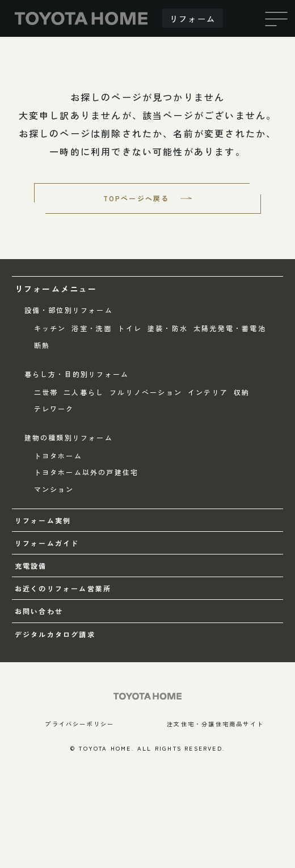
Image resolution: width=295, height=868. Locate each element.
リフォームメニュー (56, 289)
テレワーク (54, 408)
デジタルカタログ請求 (55, 634)
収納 (242, 392)
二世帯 (46, 392)
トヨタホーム (58, 456)
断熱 (42, 345)
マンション (54, 489)
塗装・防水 (168, 328)
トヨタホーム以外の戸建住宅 (87, 472)
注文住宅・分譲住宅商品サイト (215, 724)
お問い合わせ (39, 611)
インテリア (208, 392)
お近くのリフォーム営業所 (63, 588)
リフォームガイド (47, 543)
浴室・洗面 (92, 328)
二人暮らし (84, 392)
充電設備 (31, 566)
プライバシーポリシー (79, 724)
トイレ (130, 328)
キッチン (50, 328)
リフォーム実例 (43, 520)
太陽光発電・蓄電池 (230, 328)
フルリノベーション (146, 392)
